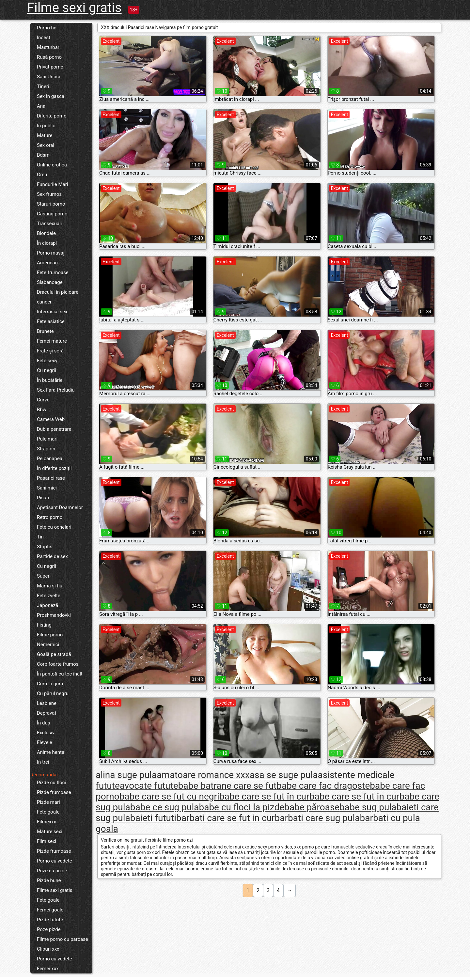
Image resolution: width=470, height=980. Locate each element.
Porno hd (47, 28)
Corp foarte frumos (58, 664)
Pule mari (47, 439)
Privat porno (50, 67)
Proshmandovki (54, 615)
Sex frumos (49, 194)
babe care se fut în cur (264, 796)
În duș (44, 723)
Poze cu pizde (52, 871)
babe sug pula (368, 807)
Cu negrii (47, 370)
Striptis (45, 547)
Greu (42, 175)
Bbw (42, 410)
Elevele (45, 742)
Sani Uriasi (48, 77)
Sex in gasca (51, 96)
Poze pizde (49, 929)
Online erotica (52, 165)
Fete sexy (47, 361)
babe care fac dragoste (323, 786)
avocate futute (149, 786)
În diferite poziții (54, 468)
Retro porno (50, 517)
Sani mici (47, 488)
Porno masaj (51, 253)
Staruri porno (51, 204)
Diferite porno (52, 116)
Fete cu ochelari (54, 527)
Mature (45, 135)
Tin (40, 537)
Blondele (46, 233)
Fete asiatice (51, 321)
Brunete (45, 331)
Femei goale (50, 910)
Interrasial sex (52, 312)
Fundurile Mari (52, 184)
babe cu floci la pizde (242, 807)
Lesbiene (47, 703)
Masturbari (49, 47)
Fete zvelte (49, 596)
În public (46, 126)
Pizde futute (50, 920)
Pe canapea (50, 459)
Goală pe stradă (54, 654)
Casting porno (52, 214)
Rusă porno (49, 57)
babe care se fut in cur (354, 796)
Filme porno (50, 635)
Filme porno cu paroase (63, 939)
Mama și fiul (50, 586)
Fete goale (48, 812)
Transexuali (49, 224)
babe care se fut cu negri (169, 796)
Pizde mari (48, 802)
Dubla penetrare (54, 429)
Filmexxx (47, 822)
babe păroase (312, 807)
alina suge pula (126, 775)
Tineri (43, 86)
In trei (43, 762)
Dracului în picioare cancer (58, 297)
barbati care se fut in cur (226, 818)
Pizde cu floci (51, 783)
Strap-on (46, 449)
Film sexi (47, 841)
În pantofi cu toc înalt (60, 674)
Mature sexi (50, 832)
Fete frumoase (53, 272)
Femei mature (52, 341)
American (47, 263)
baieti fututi (153, 818)
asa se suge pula (284, 775)
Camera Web (51, 419)
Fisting (44, 625)
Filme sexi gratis (74, 8)
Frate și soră (50, 351)
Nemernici (48, 645)
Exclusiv (46, 733)
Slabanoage (50, 282)
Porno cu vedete (55, 861)
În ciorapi (47, 243)
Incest (44, 38)
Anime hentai (51, 752)
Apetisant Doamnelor (60, 507)
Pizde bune (49, 880)
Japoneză (47, 605)
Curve (43, 400)
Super (43, 576)
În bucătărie (50, 380)
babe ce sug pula (165, 807)
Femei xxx (48, 969)
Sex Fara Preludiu (56, 390)
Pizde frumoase (54, 792)
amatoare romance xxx (203, 775)
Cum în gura (50, 684)
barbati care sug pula (317, 818)
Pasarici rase (51, 478)
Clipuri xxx (48, 949)
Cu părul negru (53, 693)
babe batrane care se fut (227, 786)
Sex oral (46, 145)
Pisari (43, 498)
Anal (42, 106)
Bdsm (43, 155)
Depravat (47, 713)
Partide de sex (52, 556)
